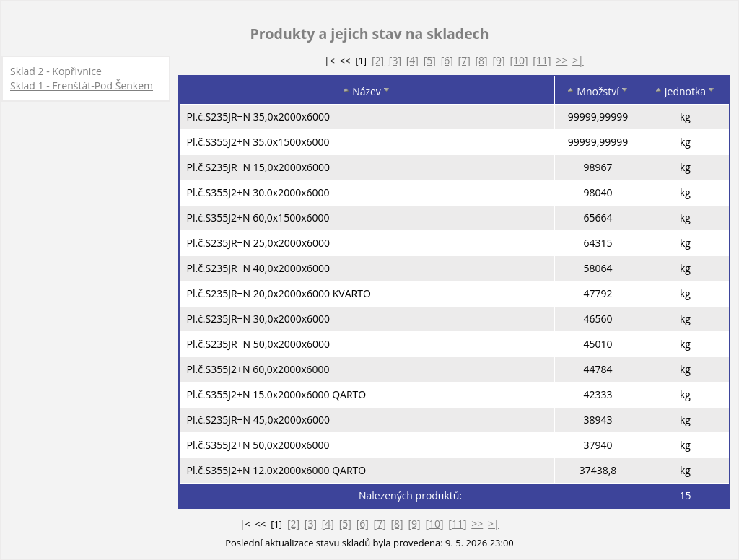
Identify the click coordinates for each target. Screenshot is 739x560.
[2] (378, 60)
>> (561, 60)
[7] (464, 60)
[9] (498, 60)
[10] (519, 60)
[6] (447, 60)
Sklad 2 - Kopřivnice (56, 71)
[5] (430, 60)
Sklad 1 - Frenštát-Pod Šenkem (82, 86)
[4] (412, 60)
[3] (395, 60)
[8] (482, 60)
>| (578, 60)
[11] (542, 60)
